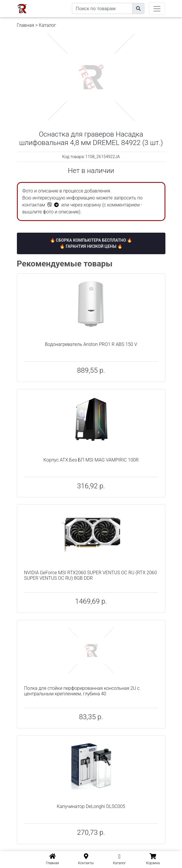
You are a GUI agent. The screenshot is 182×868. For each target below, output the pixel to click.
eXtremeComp (58, 2)
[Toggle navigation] (157, 9)
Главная (26, 25)
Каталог (47, 25)
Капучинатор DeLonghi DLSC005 (91, 806)
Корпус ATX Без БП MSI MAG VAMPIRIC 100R (91, 460)
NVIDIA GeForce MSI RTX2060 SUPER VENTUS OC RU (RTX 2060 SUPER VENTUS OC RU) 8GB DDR (91, 575)
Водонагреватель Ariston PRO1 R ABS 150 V (91, 344)
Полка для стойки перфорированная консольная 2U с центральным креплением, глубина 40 (82, 691)
